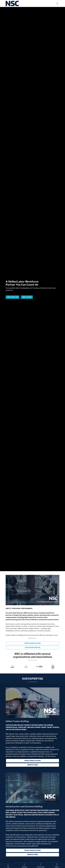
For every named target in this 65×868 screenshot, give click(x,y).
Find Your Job (13, 298)
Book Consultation (33, 761)
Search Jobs (33, 765)
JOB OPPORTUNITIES (32, 648)
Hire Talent (27, 298)
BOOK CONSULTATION (33, 643)
